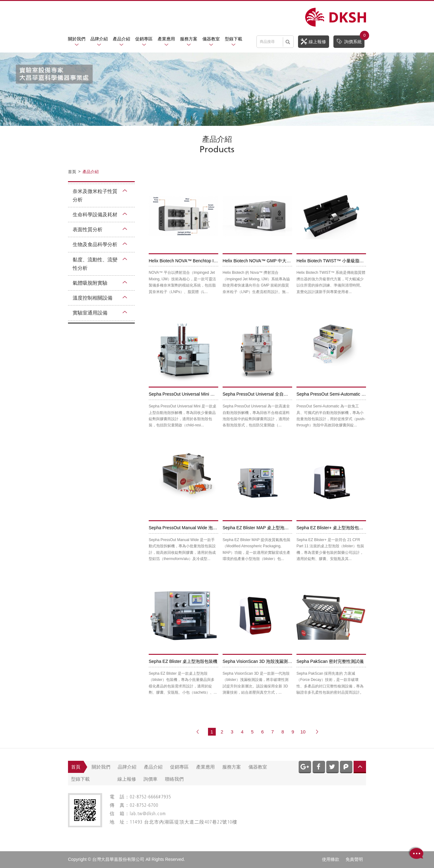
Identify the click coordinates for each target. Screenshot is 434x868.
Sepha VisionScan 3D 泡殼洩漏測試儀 (260, 661)
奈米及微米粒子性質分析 (95, 195)
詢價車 (150, 779)
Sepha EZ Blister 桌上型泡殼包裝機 (183, 661)
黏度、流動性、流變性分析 (95, 264)
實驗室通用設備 (90, 313)
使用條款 (331, 859)
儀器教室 (211, 39)
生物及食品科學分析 (95, 244)
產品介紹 (121, 39)
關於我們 (77, 39)
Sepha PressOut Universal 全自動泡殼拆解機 (266, 394)
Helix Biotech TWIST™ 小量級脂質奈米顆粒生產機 (345, 261)
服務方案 (189, 39)
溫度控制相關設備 (93, 298)
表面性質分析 (88, 230)
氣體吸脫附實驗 (90, 283)
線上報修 (313, 41)
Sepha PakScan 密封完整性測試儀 (330, 661)
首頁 (76, 767)
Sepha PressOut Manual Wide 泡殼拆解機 (189, 528)
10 (303, 732)
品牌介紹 (99, 39)
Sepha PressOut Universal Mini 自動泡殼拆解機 (195, 394)
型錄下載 (233, 39)
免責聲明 (354, 859)
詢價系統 (350, 40)
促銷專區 (144, 39)
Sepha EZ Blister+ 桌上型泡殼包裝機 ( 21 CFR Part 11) (350, 528)
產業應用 (166, 39)
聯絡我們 (174, 779)
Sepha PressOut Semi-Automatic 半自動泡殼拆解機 (346, 394)
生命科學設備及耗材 (95, 215)
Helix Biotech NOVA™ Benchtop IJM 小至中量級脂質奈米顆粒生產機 (215, 261)
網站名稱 (336, 17)
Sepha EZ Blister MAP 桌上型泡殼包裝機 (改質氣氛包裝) (277, 528)
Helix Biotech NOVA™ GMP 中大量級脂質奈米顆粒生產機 (278, 261)
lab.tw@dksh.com (148, 814)
